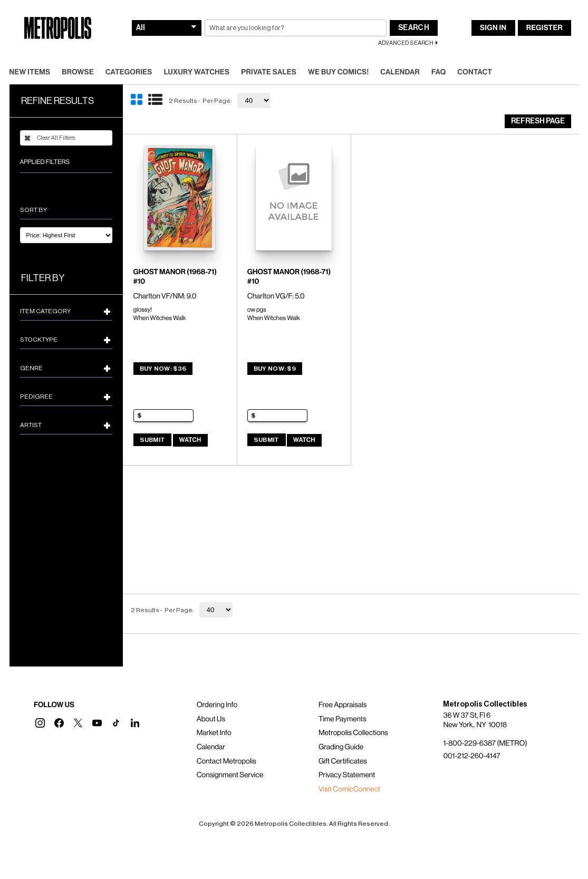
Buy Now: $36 (163, 369)
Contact (475, 72)
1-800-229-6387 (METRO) (485, 743)
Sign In (493, 28)
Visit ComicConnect (349, 789)
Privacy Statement (347, 775)
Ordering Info (217, 705)
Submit (153, 440)
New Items (30, 72)
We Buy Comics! (338, 72)
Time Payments (343, 719)
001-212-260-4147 (471, 756)
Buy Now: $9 (275, 369)
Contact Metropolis (226, 761)
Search (414, 28)
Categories (129, 72)
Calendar (400, 72)
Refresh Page (538, 121)
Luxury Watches (197, 72)
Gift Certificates (343, 761)
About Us (211, 719)
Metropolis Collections (353, 733)
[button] (40, 723)
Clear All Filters (50, 138)
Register (544, 28)
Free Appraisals (343, 705)
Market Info (214, 733)
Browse (78, 72)
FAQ (438, 72)
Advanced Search (406, 43)
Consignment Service (230, 775)
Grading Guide (341, 747)
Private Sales (269, 72)
